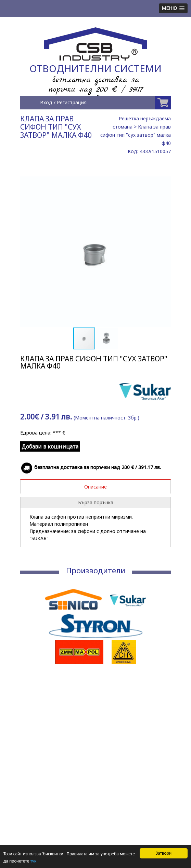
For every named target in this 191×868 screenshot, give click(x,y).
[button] (165, 183)
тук (33, 861)
